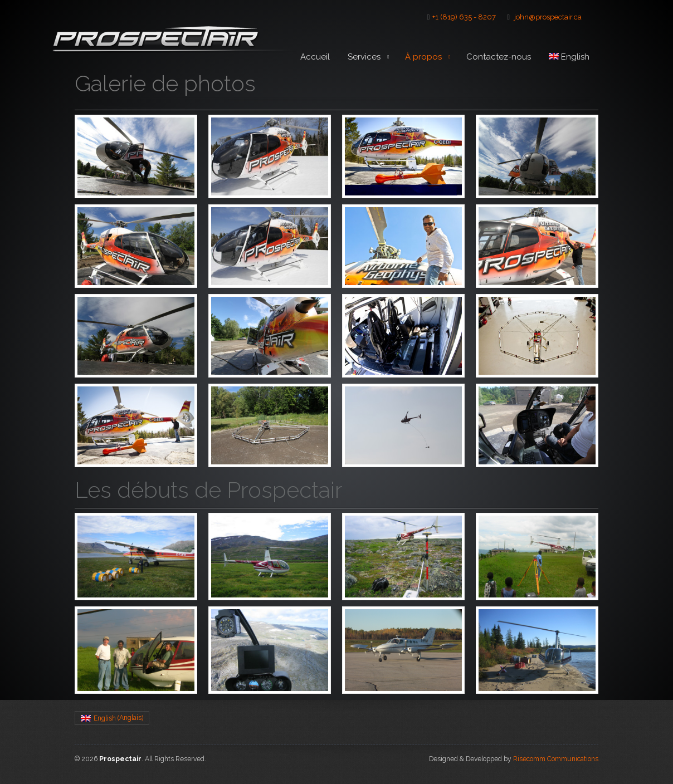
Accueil (315, 57)
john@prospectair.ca (548, 17)
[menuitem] (569, 57)
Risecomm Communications (556, 759)
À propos (427, 59)
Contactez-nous (499, 57)
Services (370, 57)
